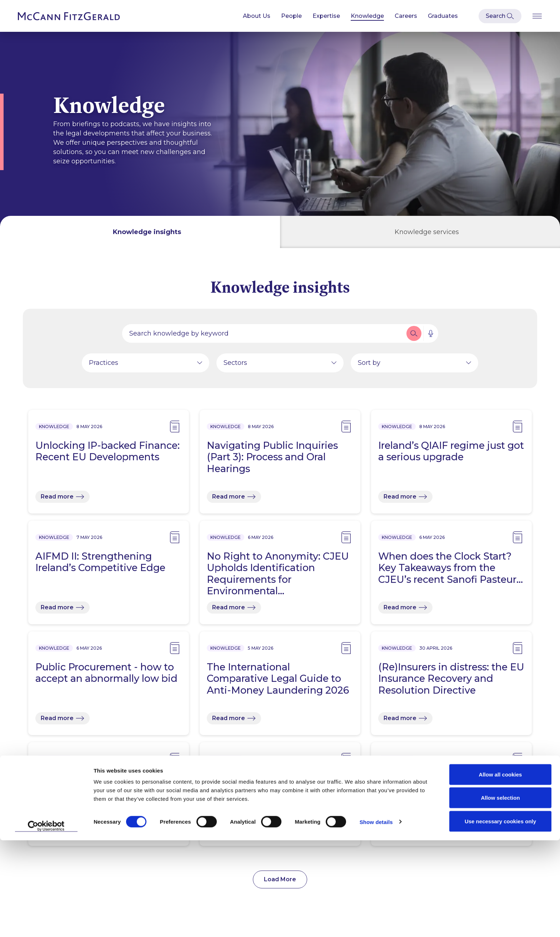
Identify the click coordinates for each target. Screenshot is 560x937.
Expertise (326, 16)
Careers (406, 16)
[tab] (140, 232)
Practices (104, 366)
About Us (257, 16)
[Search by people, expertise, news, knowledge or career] (263, 337)
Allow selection (500, 895)
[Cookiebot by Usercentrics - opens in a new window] (46, 923)
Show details (376, 919)
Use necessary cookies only (500, 918)
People (291, 16)
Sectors (235, 366)
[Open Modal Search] (500, 16)
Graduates (443, 16)
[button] (414, 337)
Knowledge (367, 16)
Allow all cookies (501, 871)
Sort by (369, 366)
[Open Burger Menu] (537, 16)
